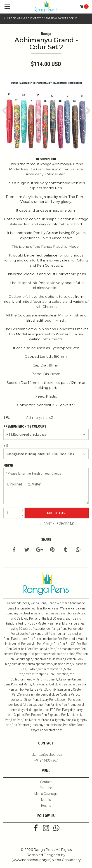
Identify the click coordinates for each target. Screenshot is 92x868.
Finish (8, 465)
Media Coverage (46, 794)
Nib (6, 446)
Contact (46, 782)
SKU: (7, 417)
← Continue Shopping (57, 524)
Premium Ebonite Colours (25, 426)
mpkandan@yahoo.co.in (46, 755)
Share (46, 540)
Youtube (46, 788)
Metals (46, 800)
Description (46, 159)
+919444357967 (46, 760)
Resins (46, 805)
